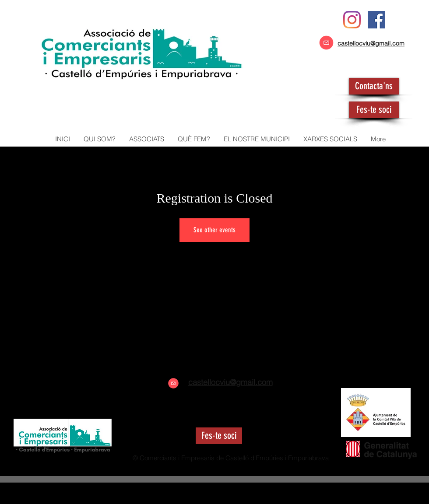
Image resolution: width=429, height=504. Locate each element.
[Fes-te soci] (374, 110)
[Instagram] (352, 20)
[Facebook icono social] (376, 20)
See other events (214, 230)
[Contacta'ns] (374, 86)
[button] (146, 139)
